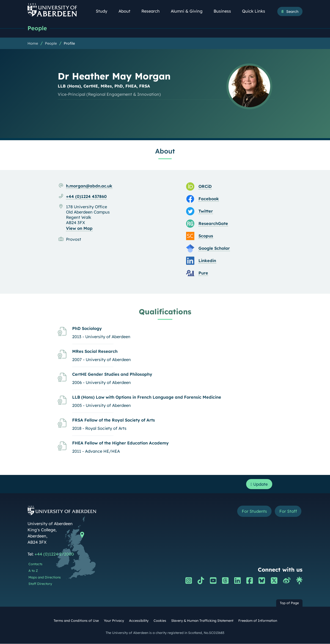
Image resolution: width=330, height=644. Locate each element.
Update (259, 484)
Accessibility (139, 621)
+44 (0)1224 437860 (86, 196)
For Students (254, 511)
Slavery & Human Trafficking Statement (202, 621)
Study (104, 11)
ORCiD (205, 186)
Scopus (206, 236)
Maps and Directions (45, 578)
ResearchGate (213, 223)
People (37, 28)
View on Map (79, 228)
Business (225, 11)
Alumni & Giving (189, 11)
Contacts (35, 564)
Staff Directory (40, 584)
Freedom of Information (258, 621)
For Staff (288, 511)
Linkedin (207, 261)
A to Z (33, 571)
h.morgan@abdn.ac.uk (89, 186)
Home (33, 43)
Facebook (209, 199)
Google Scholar (214, 248)
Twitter (206, 211)
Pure (203, 273)
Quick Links (256, 11)
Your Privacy (114, 621)
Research (153, 11)
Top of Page (289, 603)
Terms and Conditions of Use (76, 621)
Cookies (160, 621)
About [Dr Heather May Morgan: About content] (165, 151)
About (127, 11)
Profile (69, 43)
